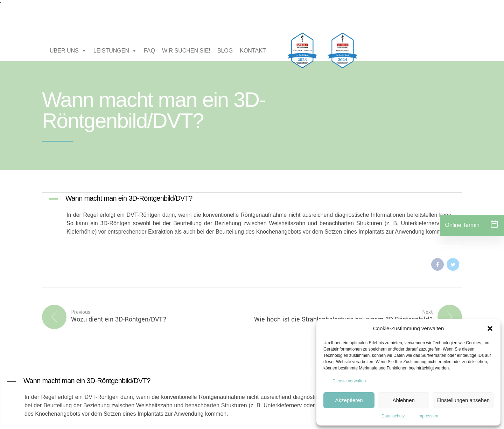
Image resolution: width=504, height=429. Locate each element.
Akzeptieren (349, 400)
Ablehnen (403, 400)
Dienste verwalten (349, 381)
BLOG (225, 51)
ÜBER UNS (68, 51)
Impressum (428, 416)
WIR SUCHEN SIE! (186, 51)
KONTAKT (253, 51)
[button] (490, 328)
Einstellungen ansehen (463, 400)
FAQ (149, 51)
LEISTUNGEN (115, 51)
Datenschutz (393, 416)
